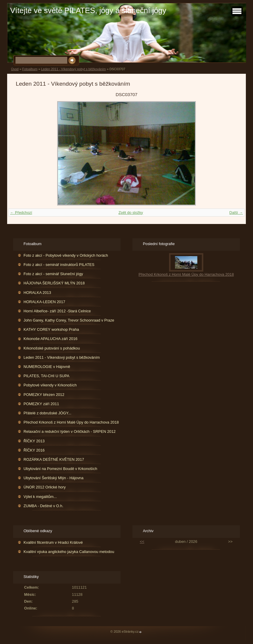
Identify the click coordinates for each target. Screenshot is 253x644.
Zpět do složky (131, 213)
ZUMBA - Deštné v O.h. (43, 506)
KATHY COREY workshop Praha (51, 329)
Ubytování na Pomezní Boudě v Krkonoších (60, 469)
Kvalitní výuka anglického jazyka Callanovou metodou (69, 552)
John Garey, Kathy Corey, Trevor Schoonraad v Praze (69, 320)
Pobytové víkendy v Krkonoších (50, 385)
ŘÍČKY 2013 (34, 441)
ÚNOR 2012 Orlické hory (45, 487)
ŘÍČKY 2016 (34, 450)
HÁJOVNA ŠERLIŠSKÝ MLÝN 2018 (54, 283)
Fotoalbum (30, 69)
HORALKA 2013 (37, 293)
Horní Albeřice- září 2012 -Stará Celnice (57, 311)
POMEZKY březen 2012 (44, 395)
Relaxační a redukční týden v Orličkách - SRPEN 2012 (70, 431)
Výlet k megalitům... (40, 497)
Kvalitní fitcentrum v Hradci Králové (53, 542)
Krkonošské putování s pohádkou (52, 348)
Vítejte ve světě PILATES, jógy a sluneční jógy (88, 10)
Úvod (15, 69)
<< (142, 542)
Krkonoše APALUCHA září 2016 (50, 339)
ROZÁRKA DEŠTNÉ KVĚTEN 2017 (54, 459)
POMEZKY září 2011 (41, 404)
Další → (236, 213)
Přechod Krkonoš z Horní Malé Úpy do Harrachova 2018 (71, 422)
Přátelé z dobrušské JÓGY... (47, 413)
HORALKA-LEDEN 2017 (44, 302)
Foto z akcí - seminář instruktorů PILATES (59, 265)
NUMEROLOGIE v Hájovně (47, 367)
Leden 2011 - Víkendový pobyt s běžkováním (74, 69)
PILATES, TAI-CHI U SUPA (46, 376)
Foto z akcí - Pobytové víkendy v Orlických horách (66, 255)
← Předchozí (21, 213)
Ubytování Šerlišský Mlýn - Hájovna (53, 478)
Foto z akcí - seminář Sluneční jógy (53, 274)
